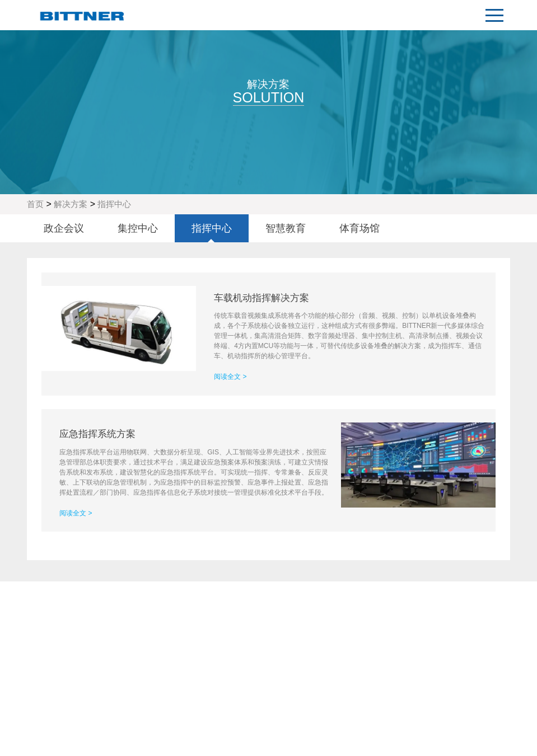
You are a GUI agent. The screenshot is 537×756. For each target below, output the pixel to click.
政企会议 (64, 228)
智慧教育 (286, 228)
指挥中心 (114, 204)
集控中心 (138, 228)
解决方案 (71, 204)
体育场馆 (359, 228)
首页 (35, 204)
